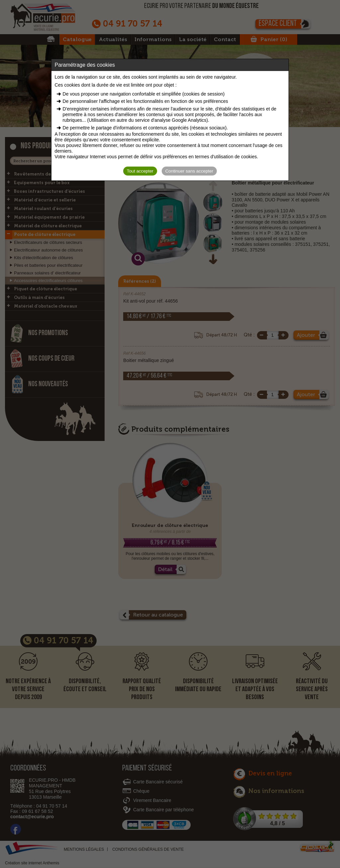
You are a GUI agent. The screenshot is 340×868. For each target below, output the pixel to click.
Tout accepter (140, 171)
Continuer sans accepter (189, 171)
